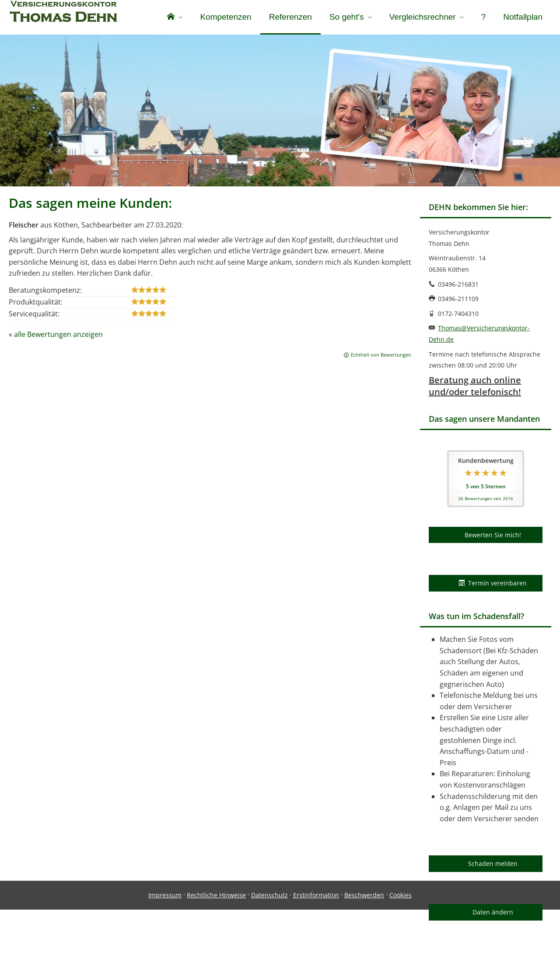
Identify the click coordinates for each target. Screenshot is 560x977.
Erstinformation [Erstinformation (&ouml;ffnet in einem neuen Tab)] (316, 962)
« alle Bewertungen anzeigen (56, 336)
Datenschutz (269, 962)
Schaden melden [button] (493, 865)
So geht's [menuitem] (347, 17)
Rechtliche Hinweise (216, 962)
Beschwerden (364, 962)
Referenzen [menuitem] (290, 17)
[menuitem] (175, 18)
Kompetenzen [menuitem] (226, 17)
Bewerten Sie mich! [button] (493, 537)
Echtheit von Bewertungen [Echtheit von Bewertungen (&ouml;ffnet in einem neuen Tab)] (381, 356)
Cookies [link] (401, 962)
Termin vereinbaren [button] (493, 585)
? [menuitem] (484, 17)
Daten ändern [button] (493, 914)
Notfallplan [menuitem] (523, 17)
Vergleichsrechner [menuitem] (423, 17)
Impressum (165, 962)
